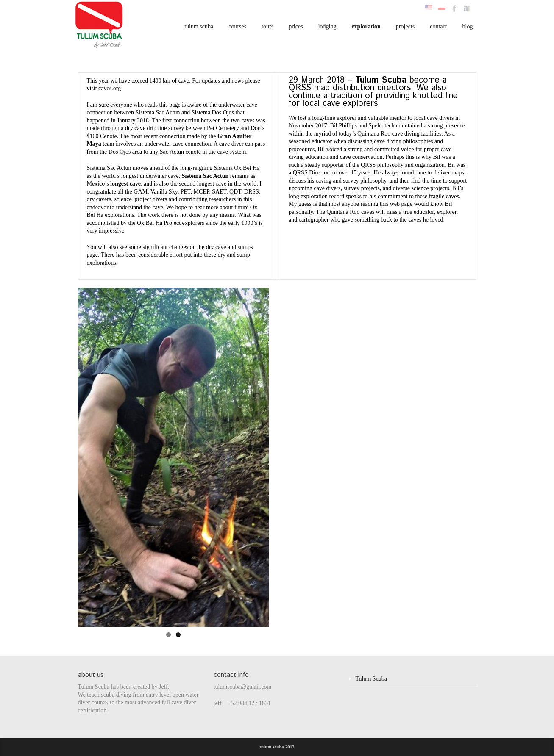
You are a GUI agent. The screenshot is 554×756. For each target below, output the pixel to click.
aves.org (111, 88)
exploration (366, 26)
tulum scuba (199, 26)
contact (438, 26)
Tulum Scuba (372, 679)
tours (267, 26)
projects (405, 26)
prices (296, 26)
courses (237, 26)
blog (468, 26)
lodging (327, 26)
